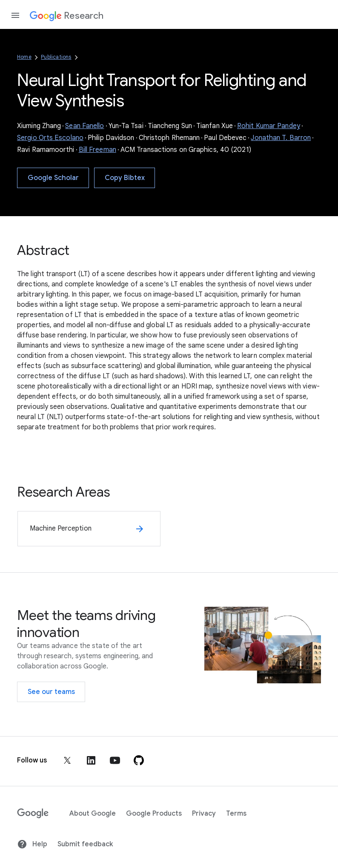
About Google (93, 814)
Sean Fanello (84, 126)
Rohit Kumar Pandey (269, 126)
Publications (56, 57)
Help (32, 844)
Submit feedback (85, 844)
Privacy (204, 814)
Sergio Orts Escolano (50, 138)
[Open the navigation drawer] (15, 15)
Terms (236, 814)
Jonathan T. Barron (281, 138)
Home (24, 57)
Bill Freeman (97, 150)
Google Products (154, 814)
